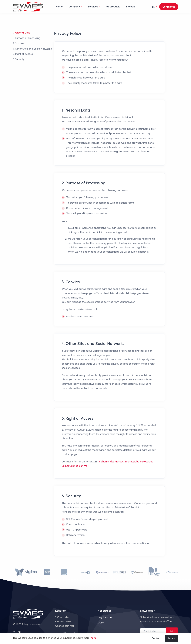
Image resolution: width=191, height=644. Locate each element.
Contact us (169, 7)
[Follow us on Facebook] (14, 632)
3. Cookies (18, 43)
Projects (131, 7)
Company (74, 7)
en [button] (154, 7)
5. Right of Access (23, 54)
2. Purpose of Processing (26, 38)
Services (93, 7)
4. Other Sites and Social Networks (32, 49)
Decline (155, 638)
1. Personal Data (21, 33)
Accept (171, 638)
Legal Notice (105, 617)
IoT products (113, 7)
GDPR (101, 623)
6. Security (19, 59)
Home (59, 7)
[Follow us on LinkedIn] (19, 632)
